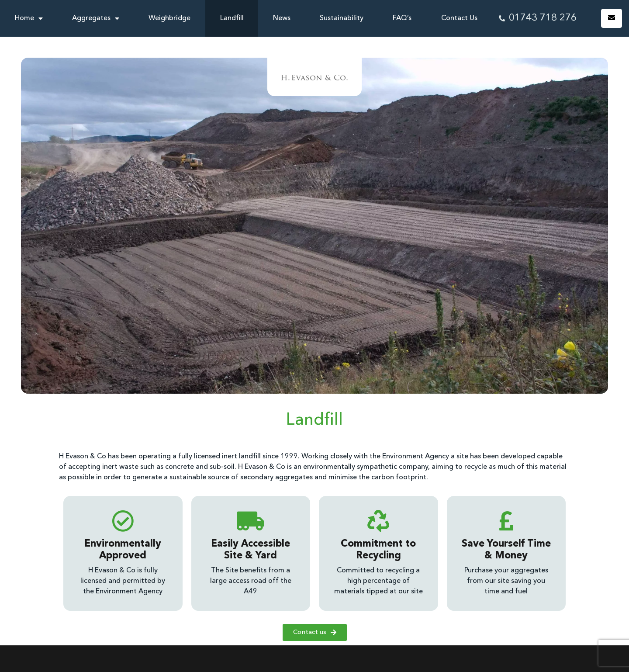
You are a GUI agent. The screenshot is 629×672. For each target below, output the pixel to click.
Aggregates (96, 18)
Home (29, 18)
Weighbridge (169, 18)
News (282, 18)
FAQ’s (402, 18)
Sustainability (342, 18)
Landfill (232, 18)
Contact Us (459, 18)
